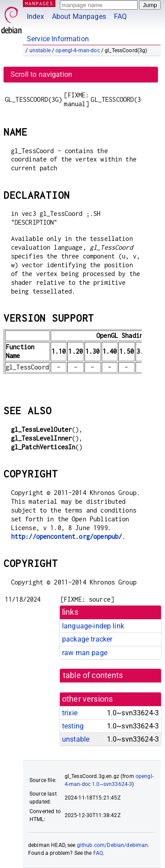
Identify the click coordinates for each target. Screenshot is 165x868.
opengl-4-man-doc (77, 50)
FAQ (120, 16)
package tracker (87, 639)
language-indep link (93, 626)
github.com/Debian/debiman (113, 845)
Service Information (58, 39)
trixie (70, 713)
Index (35, 16)
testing (73, 726)
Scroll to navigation (41, 74)
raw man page (85, 653)
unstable (40, 50)
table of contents (93, 675)
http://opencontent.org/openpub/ (67, 536)
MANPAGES (39, 3)
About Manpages (79, 16)
